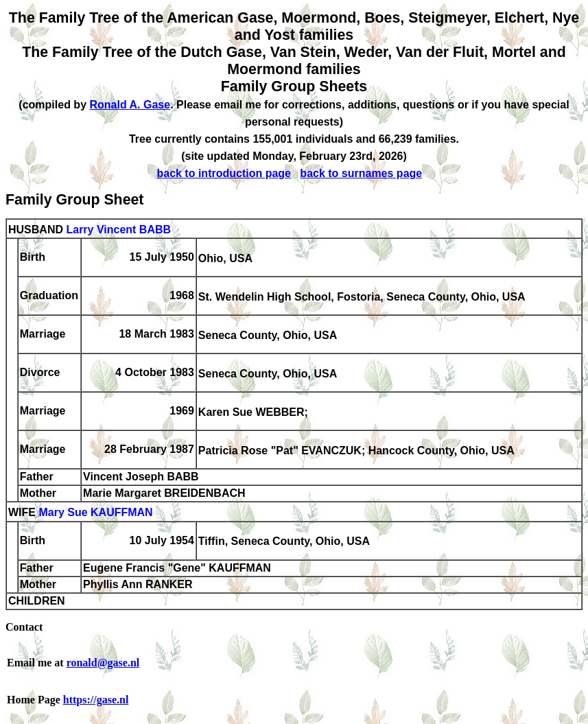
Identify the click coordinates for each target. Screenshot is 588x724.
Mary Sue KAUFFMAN (95, 513)
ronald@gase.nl (103, 663)
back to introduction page (224, 173)
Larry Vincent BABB (118, 230)
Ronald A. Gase (130, 105)
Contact (24, 627)
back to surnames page (361, 173)
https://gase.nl (96, 700)
